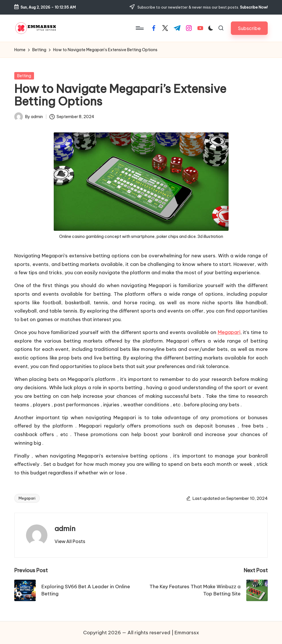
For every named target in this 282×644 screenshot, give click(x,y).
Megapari (229, 332)
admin (65, 528)
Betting (24, 76)
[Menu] (139, 28)
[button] (249, 28)
